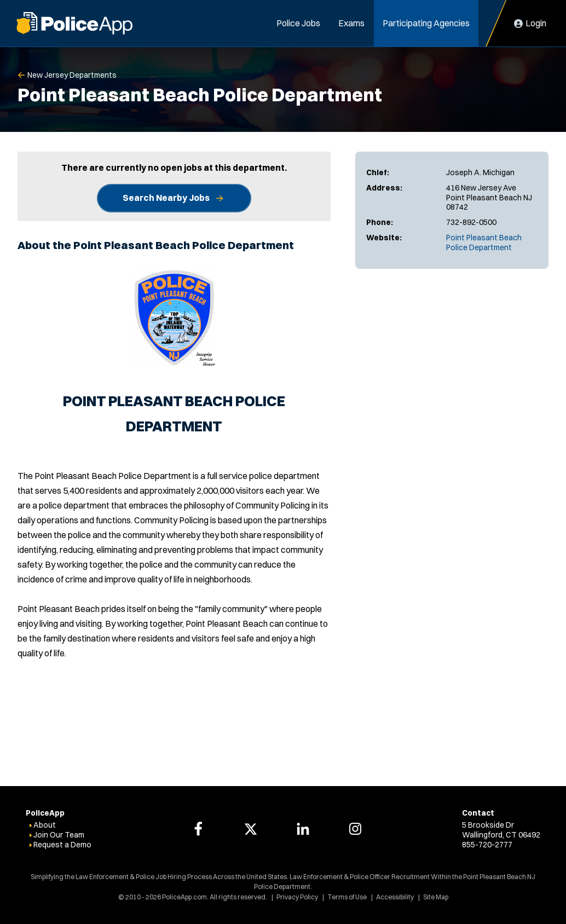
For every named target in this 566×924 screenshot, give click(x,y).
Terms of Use (347, 897)
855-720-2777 (487, 845)
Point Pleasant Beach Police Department (484, 242)
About (45, 825)
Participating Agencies (426, 23)
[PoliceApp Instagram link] (355, 829)
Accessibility (395, 897)
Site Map (436, 897)
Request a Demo (62, 845)
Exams (351, 23)
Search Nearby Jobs (166, 198)
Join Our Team (59, 835)
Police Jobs (298, 23)
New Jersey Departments (72, 75)
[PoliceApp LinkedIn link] (303, 829)
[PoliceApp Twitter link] (251, 829)
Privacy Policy (297, 897)
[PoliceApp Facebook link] (198, 829)
